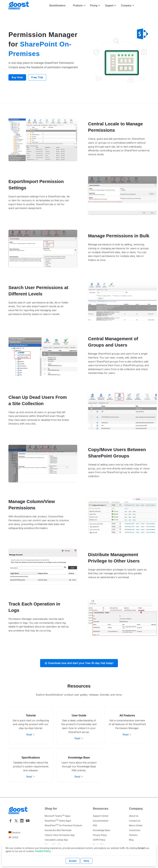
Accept (73, 861)
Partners (133, 835)
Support (109, 6)
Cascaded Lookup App (56, 840)
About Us (134, 816)
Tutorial (31, 715)
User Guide (79, 715)
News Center (136, 825)
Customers (135, 830)
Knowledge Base (79, 758)
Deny (86, 861)
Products (78, 6)
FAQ (95, 825)
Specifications (31, 758)
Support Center (101, 816)
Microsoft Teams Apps (58, 816)
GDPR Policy (99, 840)
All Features (127, 715)
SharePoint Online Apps (58, 821)
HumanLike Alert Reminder (58, 830)
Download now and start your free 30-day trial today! (79, 663)
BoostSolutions (58, 6)
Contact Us (135, 821)
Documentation (101, 821)
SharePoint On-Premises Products (63, 825)
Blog (131, 840)
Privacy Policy (100, 835)
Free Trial (37, 77)
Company (126, 6)
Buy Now (17, 77)
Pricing (94, 6)
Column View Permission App (60, 835)
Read (31, 734)
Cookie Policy (43, 851)
